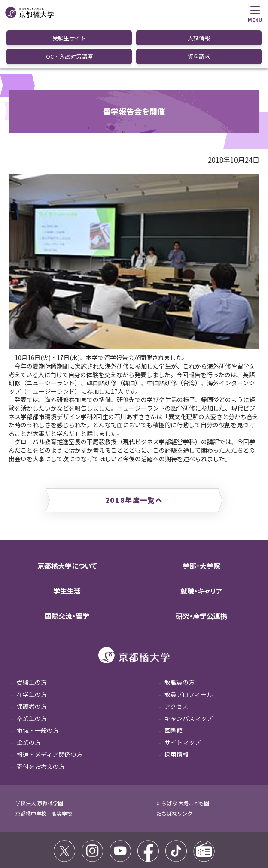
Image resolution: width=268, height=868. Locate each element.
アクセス (176, 663)
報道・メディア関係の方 (50, 711)
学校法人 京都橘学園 (39, 760)
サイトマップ (183, 699)
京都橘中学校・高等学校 (44, 770)
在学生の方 (32, 651)
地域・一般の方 (38, 687)
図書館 (174, 687)
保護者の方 (32, 663)
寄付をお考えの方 (41, 723)
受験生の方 (32, 639)
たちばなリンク (174, 770)
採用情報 (177, 711)
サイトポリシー (29, 839)
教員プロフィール (189, 651)
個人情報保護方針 (145, 839)
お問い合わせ (189, 839)
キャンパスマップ (189, 675)
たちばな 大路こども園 (183, 760)
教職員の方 (180, 639)
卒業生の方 (32, 675)
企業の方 (29, 699)
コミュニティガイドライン (86, 839)
